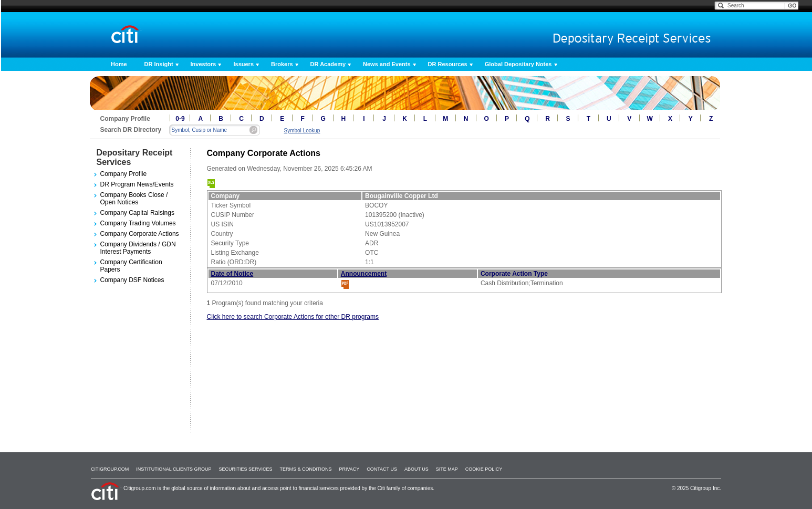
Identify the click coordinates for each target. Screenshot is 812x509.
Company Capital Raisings (137, 213)
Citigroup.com (110, 469)
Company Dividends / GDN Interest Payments (138, 248)
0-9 (180, 119)
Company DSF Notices (132, 280)
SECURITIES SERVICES (246, 469)
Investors (204, 64)
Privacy (349, 469)
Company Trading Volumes (138, 223)
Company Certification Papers (131, 266)
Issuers (243, 64)
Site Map (447, 469)
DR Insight (159, 64)
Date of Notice (232, 274)
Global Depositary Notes (518, 64)
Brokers (282, 64)
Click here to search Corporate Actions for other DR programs (293, 317)
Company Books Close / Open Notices (134, 199)
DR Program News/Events (137, 184)
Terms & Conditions (305, 469)
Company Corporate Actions (140, 234)
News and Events (387, 64)
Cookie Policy (484, 469)
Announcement (364, 274)
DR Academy (328, 64)
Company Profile (124, 174)
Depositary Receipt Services (135, 157)
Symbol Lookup (302, 131)
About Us (417, 469)
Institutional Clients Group (174, 469)
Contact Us (382, 469)
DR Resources (448, 64)
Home (119, 64)
